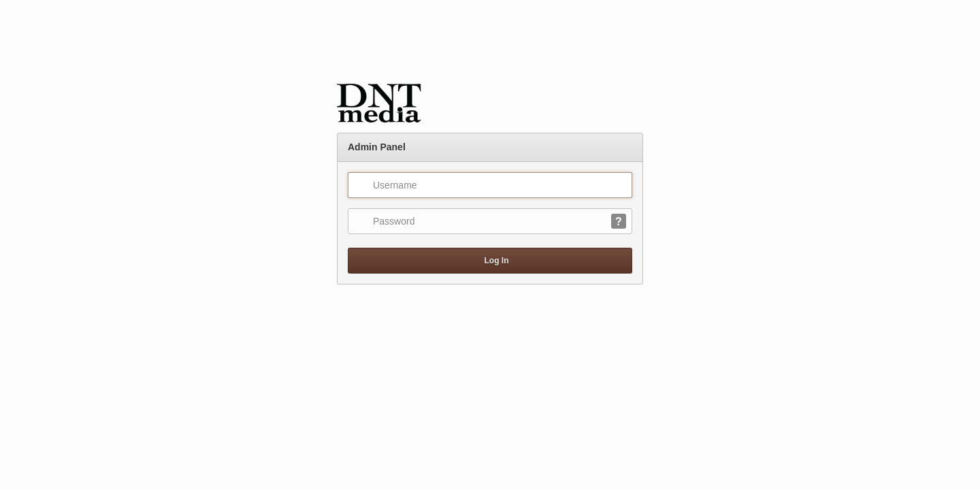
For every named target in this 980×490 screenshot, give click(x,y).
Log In (490, 260)
